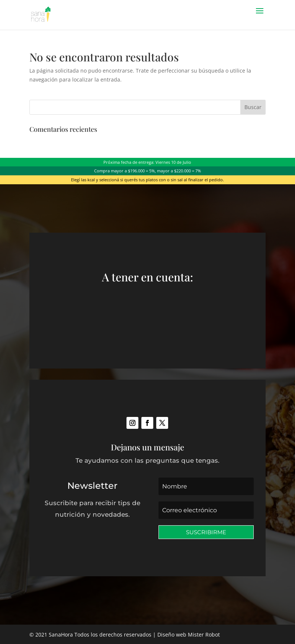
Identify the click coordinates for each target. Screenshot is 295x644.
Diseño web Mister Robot (189, 635)
